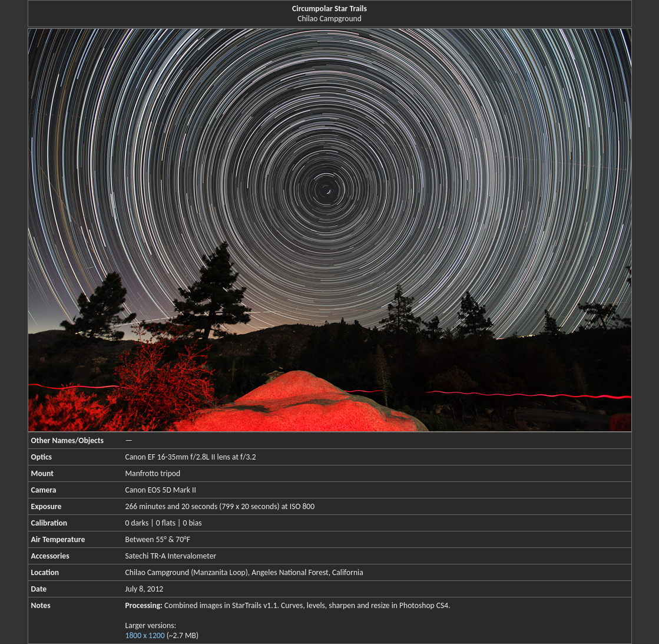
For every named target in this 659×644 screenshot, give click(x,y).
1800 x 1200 (145, 635)
